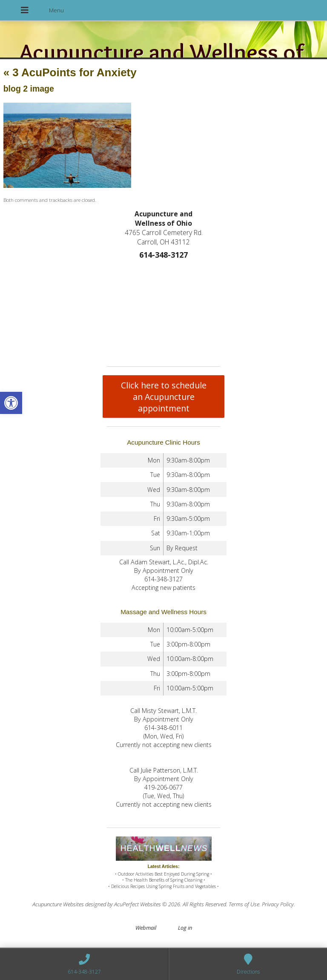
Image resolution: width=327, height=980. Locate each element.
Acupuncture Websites (58, 904)
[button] (11, 403)
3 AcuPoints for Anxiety (70, 72)
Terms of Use (244, 904)
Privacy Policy (278, 904)
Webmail (146, 928)
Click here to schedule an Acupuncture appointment (164, 397)
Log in (185, 928)
